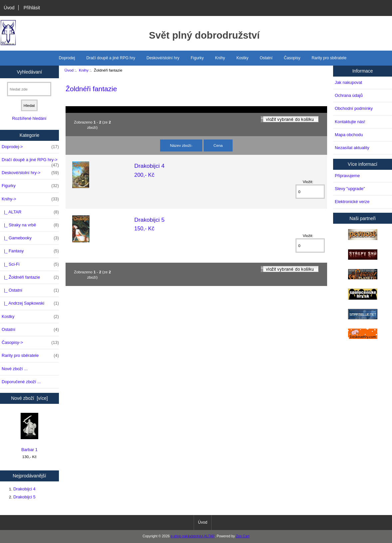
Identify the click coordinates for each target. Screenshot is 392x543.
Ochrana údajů (349, 95)
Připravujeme (347, 176)
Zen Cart (243, 536)
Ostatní (266, 58)
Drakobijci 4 (24, 489)
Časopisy (292, 58)
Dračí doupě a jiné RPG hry (111, 58)
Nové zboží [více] (29, 398)
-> (30, 199)
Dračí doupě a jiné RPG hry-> (30, 161)
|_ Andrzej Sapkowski (30, 303)
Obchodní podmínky (354, 108)
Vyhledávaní (29, 72)
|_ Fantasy (30, 251)
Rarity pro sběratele (329, 58)
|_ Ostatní (30, 290)
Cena (218, 145)
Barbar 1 (29, 433)
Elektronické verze (352, 202)
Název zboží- (181, 145)
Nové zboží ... (15, 369)
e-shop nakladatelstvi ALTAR (193, 536)
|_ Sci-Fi (30, 264)
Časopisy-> (30, 343)
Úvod (9, 8)
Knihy (84, 70)
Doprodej (67, 58)
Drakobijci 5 (24, 497)
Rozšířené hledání (29, 118)
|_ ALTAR (30, 212)
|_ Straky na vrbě (30, 225)
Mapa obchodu (349, 135)
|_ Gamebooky (30, 238)
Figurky (197, 58)
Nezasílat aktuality (352, 148)
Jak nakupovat (348, 82)
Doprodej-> (30, 147)
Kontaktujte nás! (350, 122)
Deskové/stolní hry (163, 58)
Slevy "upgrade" (350, 189)
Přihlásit (32, 8)
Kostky (242, 58)
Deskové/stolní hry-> (30, 173)
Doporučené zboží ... (21, 382)
